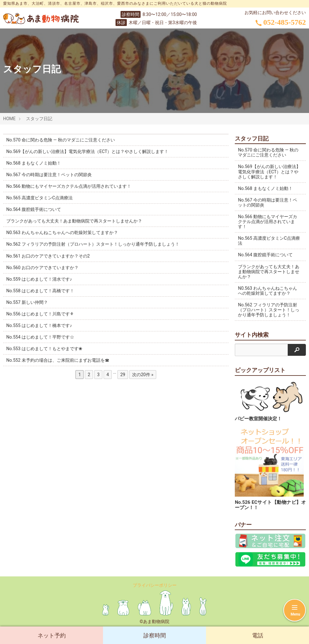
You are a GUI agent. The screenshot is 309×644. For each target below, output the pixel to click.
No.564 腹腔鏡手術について (34, 209)
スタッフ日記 (39, 119)
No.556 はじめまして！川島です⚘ (40, 314)
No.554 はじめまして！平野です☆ (40, 337)
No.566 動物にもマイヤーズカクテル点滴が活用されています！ (69, 186)
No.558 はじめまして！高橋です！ (40, 291)
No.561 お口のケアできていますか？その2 (48, 256)
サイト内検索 (252, 335)
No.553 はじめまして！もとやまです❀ (44, 349)
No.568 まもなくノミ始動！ (34, 163)
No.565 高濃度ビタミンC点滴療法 (39, 198)
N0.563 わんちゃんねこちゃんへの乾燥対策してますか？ (62, 233)
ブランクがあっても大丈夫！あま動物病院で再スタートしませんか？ (74, 221)
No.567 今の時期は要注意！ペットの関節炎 (49, 175)
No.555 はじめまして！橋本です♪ (39, 325)
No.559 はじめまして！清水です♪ (39, 279)
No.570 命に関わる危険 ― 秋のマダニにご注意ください (61, 140)
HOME (9, 119)
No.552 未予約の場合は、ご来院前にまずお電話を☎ (58, 360)
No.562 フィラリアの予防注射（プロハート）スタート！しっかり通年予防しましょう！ (93, 244)
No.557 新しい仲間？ (27, 302)
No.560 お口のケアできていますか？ (42, 268)
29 (123, 375)
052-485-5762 (281, 22)
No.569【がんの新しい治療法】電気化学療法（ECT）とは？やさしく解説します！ (88, 151)
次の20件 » (143, 375)
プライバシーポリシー (155, 585)
